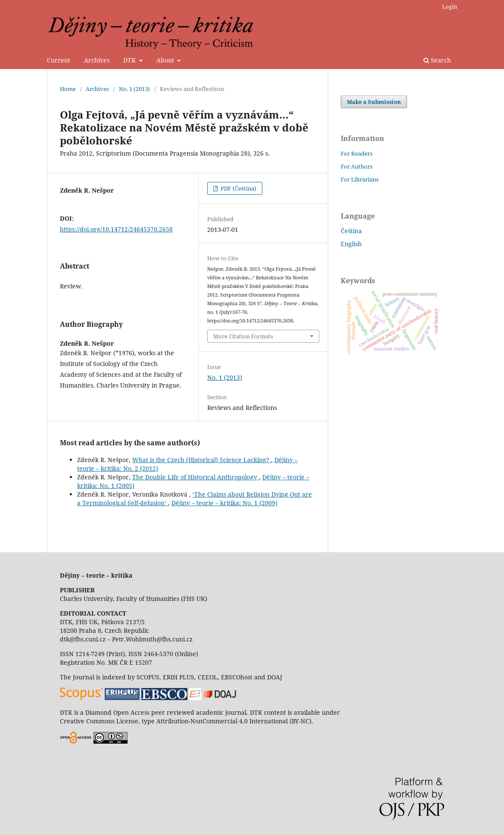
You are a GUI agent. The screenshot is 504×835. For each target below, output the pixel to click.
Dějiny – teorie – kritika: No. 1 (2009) (224, 503)
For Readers (357, 153)
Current (59, 60)
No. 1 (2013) (134, 89)
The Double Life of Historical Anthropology (196, 477)
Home (68, 89)
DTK (130, 60)
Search (437, 60)
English (351, 244)
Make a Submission (374, 102)
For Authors (357, 166)
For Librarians (360, 179)
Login (450, 6)
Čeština (351, 231)
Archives (97, 60)
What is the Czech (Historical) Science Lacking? (202, 460)
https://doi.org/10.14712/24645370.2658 (116, 229)
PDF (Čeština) (238, 188)
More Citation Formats (243, 336)
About (166, 60)
